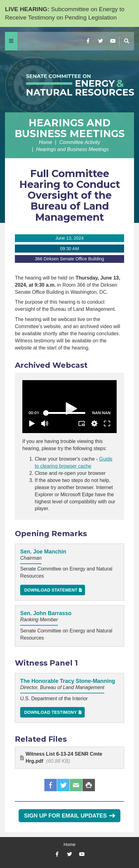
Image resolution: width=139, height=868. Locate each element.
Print (89, 785)
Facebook (51, 785)
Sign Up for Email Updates (69, 816)
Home (45, 142)
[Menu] (11, 41)
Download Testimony (51, 712)
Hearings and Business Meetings (70, 128)
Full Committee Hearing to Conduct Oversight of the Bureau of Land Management (70, 195)
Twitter (63, 785)
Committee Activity (80, 142)
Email (76, 785)
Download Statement (51, 590)
